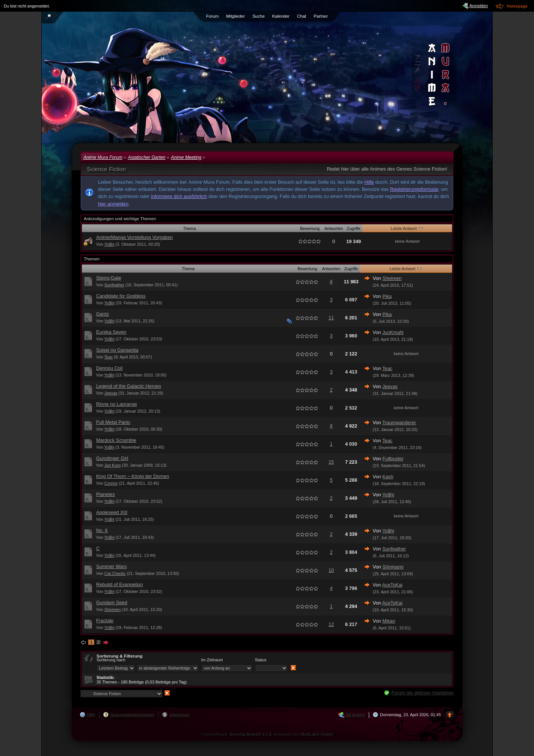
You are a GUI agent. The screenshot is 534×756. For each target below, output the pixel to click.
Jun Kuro (113, 465)
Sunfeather (114, 285)
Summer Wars (111, 566)
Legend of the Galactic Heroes (129, 386)
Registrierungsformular (414, 189)
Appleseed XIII (112, 512)
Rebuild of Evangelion (120, 584)
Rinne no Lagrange (117, 404)
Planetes (106, 494)
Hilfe (369, 182)
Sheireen (392, 278)
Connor (111, 483)
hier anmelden (113, 204)
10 (331, 570)
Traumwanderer (399, 423)
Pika (387, 296)
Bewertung (310, 228)
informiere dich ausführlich (179, 196)
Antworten (334, 228)
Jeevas (111, 393)
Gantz (103, 314)
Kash (388, 477)
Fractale (105, 621)
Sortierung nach (111, 660)
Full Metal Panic (113, 422)
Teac (109, 357)
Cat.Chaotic (115, 573)
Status (261, 660)
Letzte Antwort (407, 228)
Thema (190, 228)
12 (331, 624)
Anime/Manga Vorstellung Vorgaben (134, 237)
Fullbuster (393, 459)
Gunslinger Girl (112, 458)
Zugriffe (354, 228)
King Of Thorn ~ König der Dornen (133, 476)
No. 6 (102, 530)
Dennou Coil (109, 368)
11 (331, 318)
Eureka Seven (111, 332)
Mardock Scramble (116, 440)
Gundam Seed (112, 603)
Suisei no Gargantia (117, 350)
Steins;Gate (109, 278)
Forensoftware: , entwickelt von (267, 734)
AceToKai (392, 585)
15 (331, 462)
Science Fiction (106, 169)
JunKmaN (393, 332)
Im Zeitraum (212, 660)
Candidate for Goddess (121, 296)
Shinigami (393, 567)
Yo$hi (109, 244)
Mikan (389, 621)
